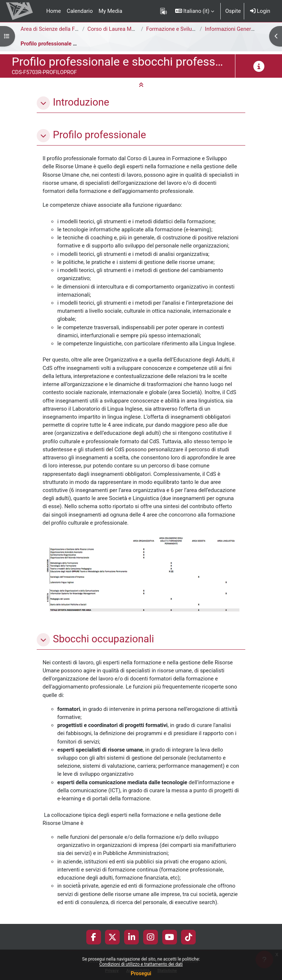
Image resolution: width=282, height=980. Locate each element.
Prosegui (141, 973)
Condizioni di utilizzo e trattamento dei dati (141, 964)
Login (260, 11)
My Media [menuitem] (111, 11)
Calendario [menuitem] (80, 11)
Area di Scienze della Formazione (61, 29)
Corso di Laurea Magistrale (120, 29)
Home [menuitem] (54, 11)
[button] (195, 11)
